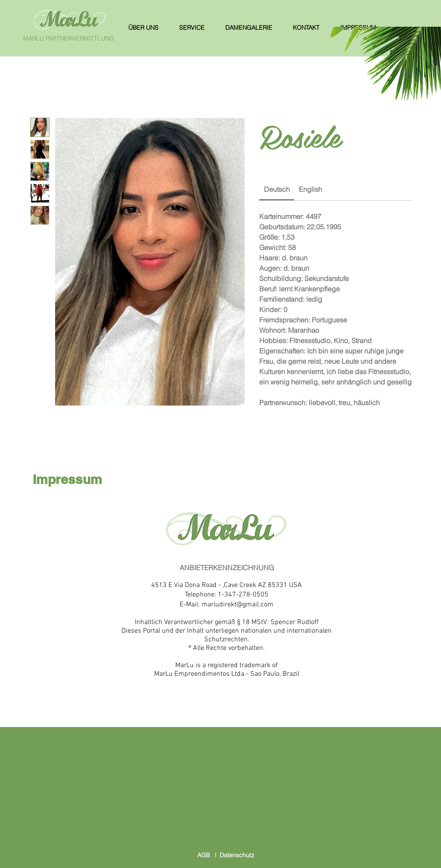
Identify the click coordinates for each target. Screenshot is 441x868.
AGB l (208, 855)
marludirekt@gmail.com (238, 605)
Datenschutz (237, 855)
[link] (277, 189)
